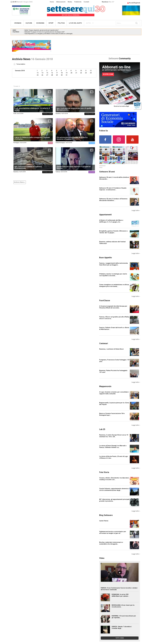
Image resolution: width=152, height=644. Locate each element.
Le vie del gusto (75, 23)
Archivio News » (20, 182)
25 (38, 75)
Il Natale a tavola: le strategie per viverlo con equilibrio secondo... (113, 275)
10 (81, 71)
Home (52, 2)
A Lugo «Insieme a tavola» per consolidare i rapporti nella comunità (114, 393)
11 (86, 71)
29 (57, 75)
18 (62, 73)
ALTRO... (89, 23)
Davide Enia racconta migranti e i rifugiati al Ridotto (74, 167)
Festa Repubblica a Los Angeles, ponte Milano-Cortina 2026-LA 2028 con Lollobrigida (48, 34)
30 (62, 75)
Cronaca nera (47, 114)
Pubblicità (78, 2)
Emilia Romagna (60, 143)
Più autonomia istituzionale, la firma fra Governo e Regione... (72, 138)
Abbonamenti (61, 2)
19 (67, 73)
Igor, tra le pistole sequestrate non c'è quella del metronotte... (74, 109)
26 (42, 75)
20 (71, 73)
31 (67, 75)
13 (38, 73)
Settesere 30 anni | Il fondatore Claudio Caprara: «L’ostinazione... (113, 189)
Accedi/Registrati (134, 3)
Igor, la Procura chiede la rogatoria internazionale (28, 167)
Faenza (58, 172)
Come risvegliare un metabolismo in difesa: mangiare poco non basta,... (114, 285)
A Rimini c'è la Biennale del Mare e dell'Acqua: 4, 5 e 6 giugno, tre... (111, 221)
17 (57, 73)
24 (91, 73)
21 (76, 73)
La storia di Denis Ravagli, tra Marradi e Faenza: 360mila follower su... (113, 447)
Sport (51, 23)
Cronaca (18, 23)
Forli (15, 113)
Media (70, 2)
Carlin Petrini (104, 521)
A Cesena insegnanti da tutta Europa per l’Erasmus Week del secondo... (113, 307)
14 (42, 73)
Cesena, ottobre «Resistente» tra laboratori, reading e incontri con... (114, 479)
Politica (61, 23)
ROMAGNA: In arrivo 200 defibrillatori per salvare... (120, 595)
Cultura (29, 23)
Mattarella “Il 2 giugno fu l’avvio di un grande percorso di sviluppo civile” (45, 32)
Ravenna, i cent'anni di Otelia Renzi (111, 349)
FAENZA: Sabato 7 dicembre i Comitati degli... (122, 627)
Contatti (86, 2)
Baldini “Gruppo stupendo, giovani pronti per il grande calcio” (42, 30)
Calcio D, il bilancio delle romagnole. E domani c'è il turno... (32, 138)
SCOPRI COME (108, 74)
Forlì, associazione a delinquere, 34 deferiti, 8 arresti (32, 109)
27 (47, 75)
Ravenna (58, 113)
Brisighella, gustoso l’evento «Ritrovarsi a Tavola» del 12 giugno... (113, 232)
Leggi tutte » (136, 210)
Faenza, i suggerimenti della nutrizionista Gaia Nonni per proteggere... (114, 264)
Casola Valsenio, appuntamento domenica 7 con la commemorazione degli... (115, 489)
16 (52, 73)
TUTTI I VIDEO (120, 638)
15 (47, 73)
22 (81, 73)
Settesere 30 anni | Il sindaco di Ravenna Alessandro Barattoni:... (113, 200)
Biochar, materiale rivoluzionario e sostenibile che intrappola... (111, 543)
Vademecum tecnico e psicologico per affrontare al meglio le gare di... (113, 532)
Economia (40, 23)
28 (52, 75)
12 (91, 71)
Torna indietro (19, 64)
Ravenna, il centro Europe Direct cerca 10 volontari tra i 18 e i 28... (114, 436)
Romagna (16, 143)
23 (86, 73)
